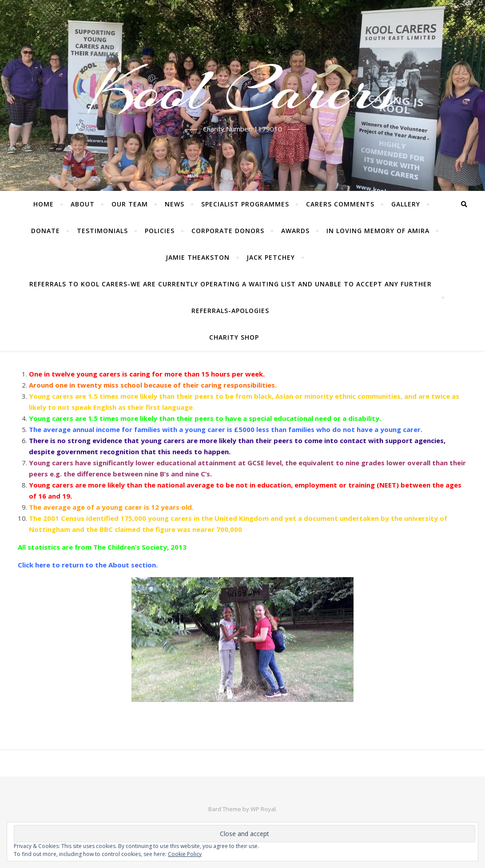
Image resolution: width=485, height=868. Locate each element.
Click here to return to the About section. (88, 565)
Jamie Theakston (198, 257)
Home (44, 204)
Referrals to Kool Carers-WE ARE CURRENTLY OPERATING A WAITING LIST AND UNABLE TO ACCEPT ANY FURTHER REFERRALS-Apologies (231, 297)
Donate (46, 231)
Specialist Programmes (245, 204)
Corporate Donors (228, 231)
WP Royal (263, 809)
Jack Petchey (271, 257)
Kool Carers (243, 90)
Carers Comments (340, 204)
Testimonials (102, 231)
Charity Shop (234, 337)
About (83, 204)
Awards (295, 231)
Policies (160, 231)
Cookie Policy (185, 854)
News (175, 204)
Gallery (406, 204)
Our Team (130, 204)
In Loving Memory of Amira (378, 231)
